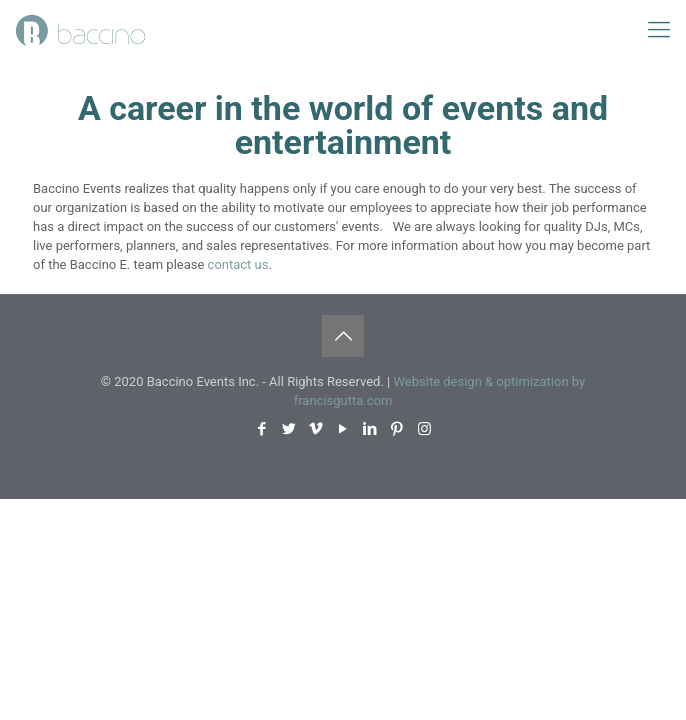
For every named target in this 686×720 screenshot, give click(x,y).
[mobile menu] (659, 30)
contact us (238, 264)
